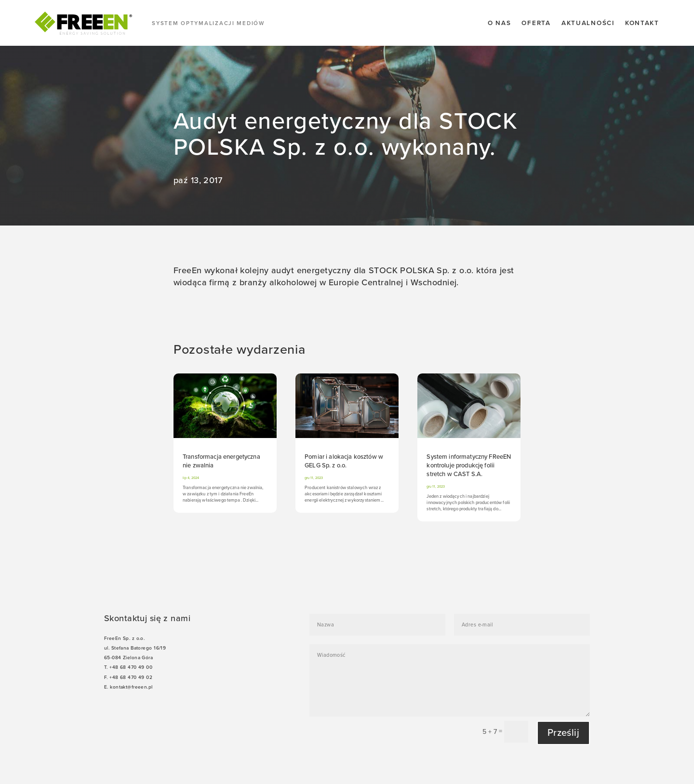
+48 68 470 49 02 (131, 678)
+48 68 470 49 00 (131, 667)
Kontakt (642, 23)
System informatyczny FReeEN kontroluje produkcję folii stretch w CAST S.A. (469, 465)
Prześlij (563, 733)
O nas (500, 23)
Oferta (536, 23)
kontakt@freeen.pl (131, 687)
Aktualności (588, 23)
